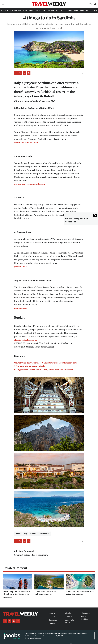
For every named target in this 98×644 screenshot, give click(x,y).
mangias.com (21, 308)
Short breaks (45, 534)
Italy (25, 534)
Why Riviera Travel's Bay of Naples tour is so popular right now (46, 363)
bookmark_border (83, 74)
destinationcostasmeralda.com (29, 184)
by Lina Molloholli (54, 28)
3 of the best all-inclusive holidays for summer (45, 593)
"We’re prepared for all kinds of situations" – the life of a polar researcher (17, 594)
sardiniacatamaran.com (26, 143)
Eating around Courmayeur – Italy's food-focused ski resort (44, 370)
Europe (18, 534)
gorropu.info (20, 267)
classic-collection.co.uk (26, 340)
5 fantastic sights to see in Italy (30, 366)
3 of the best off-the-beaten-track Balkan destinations (80, 593)
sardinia (33, 534)
